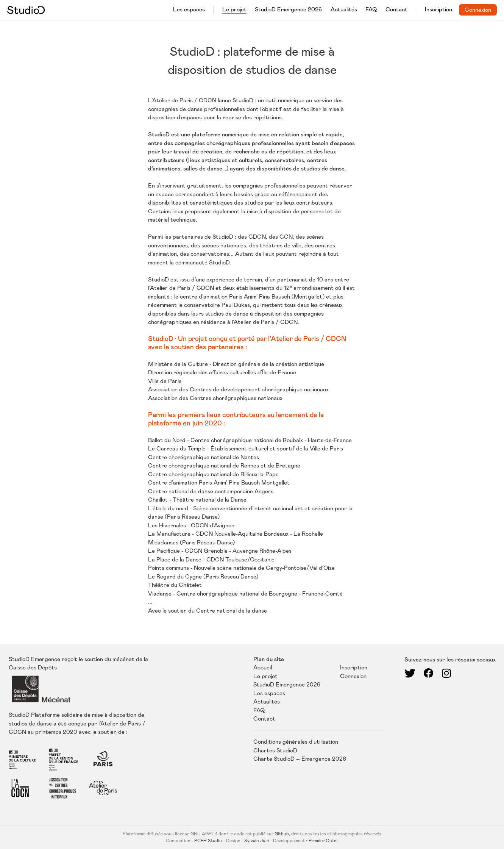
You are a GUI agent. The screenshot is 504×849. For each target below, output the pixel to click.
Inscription (438, 10)
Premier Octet (323, 841)
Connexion (478, 10)
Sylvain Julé (257, 841)
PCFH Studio (208, 841)
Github (282, 834)
